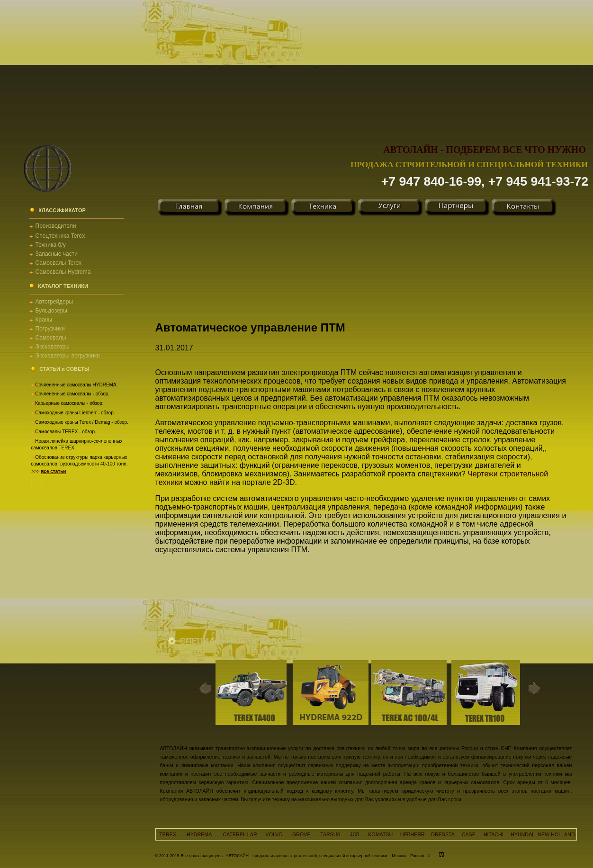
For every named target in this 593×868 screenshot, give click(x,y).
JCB (355, 834)
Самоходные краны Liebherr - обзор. (75, 413)
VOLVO (274, 834)
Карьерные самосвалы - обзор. (69, 403)
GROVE (301, 834)
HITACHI (494, 834)
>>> (49, 471)
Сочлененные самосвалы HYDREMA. (76, 385)
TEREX (168, 834)
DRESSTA (443, 834)
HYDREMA (199, 834)
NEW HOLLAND (556, 834)
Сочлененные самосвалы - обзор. (72, 394)
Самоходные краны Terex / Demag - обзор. (82, 422)
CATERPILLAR (240, 834)
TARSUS (330, 834)
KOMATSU (380, 834)
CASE (469, 834)
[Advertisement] (296, 66)
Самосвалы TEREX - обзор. (66, 432)
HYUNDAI (522, 834)
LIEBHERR (412, 834)
